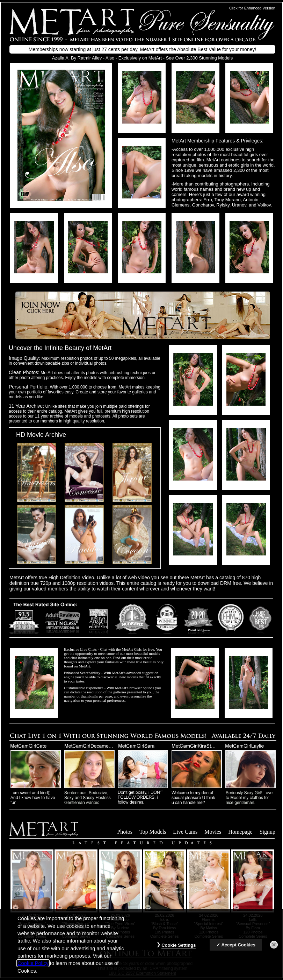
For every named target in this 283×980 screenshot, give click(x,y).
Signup (267, 832)
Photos (125, 832)
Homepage (240, 832)
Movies (213, 832)
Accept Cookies (238, 949)
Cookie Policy (33, 968)
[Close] (274, 949)
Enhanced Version (260, 8)
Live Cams (186, 832)
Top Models (153, 832)
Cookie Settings (179, 950)
